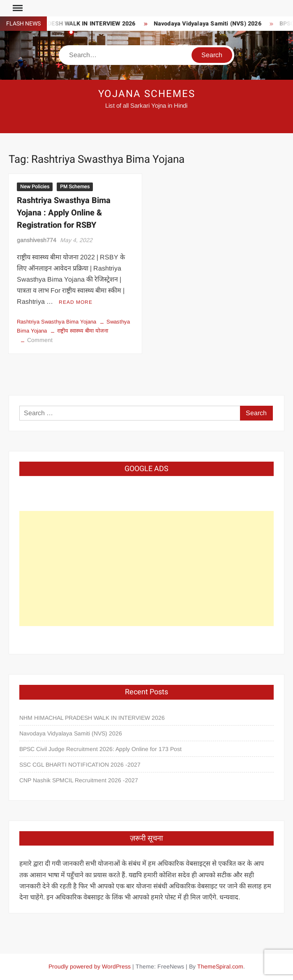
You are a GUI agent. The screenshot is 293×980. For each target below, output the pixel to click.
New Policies (35, 187)
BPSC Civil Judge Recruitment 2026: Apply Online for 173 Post (100, 749)
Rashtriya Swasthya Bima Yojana (57, 322)
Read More (76, 302)
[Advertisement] (146, 569)
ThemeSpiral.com (220, 966)
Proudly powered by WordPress (90, 966)
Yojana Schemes (147, 94)
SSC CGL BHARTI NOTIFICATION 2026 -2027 (80, 765)
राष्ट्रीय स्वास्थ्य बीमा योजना (83, 331)
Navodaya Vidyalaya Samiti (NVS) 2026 (210, 24)
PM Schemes (75, 187)
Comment (40, 340)
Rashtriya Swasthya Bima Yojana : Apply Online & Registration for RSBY (64, 213)
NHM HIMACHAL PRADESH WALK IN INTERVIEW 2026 (92, 718)
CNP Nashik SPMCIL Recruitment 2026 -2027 (79, 780)
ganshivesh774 (37, 240)
